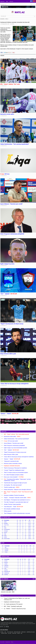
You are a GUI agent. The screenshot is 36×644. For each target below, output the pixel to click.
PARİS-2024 (24, 632)
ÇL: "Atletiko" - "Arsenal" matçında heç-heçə (15, 609)
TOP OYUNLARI (10, 632)
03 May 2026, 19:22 (4, 206)
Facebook (32, 1)
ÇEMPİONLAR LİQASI (31, 632)
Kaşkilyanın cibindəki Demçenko (12, 602)
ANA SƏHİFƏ (2, 19)
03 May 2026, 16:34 (4, 355)
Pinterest (35, 1)
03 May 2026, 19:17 (4, 236)
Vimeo (6, 627)
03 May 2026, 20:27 (4, 86)
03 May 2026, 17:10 (4, 325)
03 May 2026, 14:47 (4, 415)
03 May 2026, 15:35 (4, 385)
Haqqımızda (2, 1)
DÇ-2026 (10, 633)
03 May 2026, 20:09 (4, 116)
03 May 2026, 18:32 (4, 266)
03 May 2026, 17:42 (4, 295)
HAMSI (34, 579)
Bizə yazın (11, 1)
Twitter (31, 1)
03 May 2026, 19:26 (4, 176)
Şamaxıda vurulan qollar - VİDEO (8, 592)
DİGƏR (19, 633)
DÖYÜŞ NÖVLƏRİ (17, 632)
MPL (5, 632)
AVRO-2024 (14, 633)
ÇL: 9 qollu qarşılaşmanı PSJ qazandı (13, 604)
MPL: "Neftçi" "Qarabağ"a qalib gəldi (13, 606)
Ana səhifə (2, 642)
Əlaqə (7, 1)
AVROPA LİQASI (4, 633)
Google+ (34, 1)
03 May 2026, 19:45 (4, 146)
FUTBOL (7, 19)
